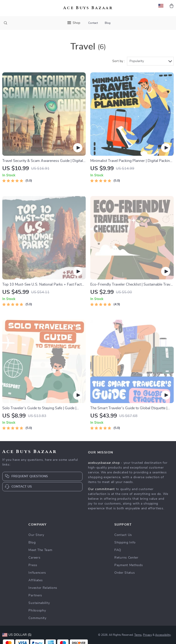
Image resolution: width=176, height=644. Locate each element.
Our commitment (101, 489)
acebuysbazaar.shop (104, 463)
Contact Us (123, 535)
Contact (93, 23)
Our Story (36, 535)
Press (33, 565)
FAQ (118, 550)
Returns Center (126, 558)
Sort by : (118, 61)
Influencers (37, 573)
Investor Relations (43, 588)
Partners (35, 595)
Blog (108, 23)
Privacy (147, 635)
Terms (138, 635)
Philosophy (37, 611)
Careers (34, 558)
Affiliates (36, 580)
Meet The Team (40, 550)
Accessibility (163, 635)
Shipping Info (125, 543)
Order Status (125, 573)
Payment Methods (129, 565)
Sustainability (39, 603)
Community (37, 618)
